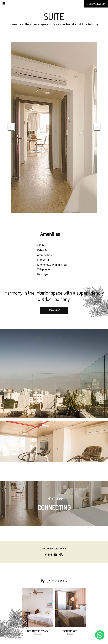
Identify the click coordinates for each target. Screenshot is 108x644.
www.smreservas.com (54, 549)
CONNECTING (54, 505)
